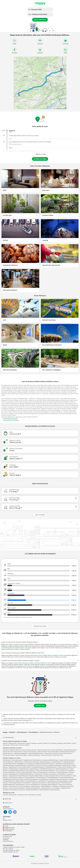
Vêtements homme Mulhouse (33, 788)
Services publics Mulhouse (15, 783)
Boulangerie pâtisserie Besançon (17, 771)
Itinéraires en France (20, 750)
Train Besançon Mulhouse (10, 419)
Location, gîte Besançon (68, 762)
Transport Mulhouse (41, 778)
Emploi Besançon (13, 767)
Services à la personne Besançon (24, 772)
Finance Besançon (30, 771)
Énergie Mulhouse (66, 788)
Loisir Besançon (31, 764)
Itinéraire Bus (6, 745)
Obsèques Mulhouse (30, 778)
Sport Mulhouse (42, 781)
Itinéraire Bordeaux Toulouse (67, 752)
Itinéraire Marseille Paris (70, 750)
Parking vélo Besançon (21, 765)
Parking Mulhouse (7, 779)
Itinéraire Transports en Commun (34, 743)
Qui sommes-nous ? (8, 837)
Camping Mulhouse (43, 779)
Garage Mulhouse (13, 776)
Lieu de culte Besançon (62, 771)
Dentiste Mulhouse (20, 785)
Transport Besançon (56, 762)
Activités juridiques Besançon (27, 774)
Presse (5, 841)
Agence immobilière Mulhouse (53, 776)
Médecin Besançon (69, 764)
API (4, 819)
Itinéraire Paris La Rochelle (51, 753)
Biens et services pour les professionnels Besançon (49, 765)
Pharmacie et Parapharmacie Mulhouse (29, 790)
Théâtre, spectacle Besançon (65, 767)
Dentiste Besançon (24, 769)
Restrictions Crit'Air (23, 795)
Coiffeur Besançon (19, 762)
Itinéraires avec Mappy (8, 750)
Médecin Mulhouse (20, 781)
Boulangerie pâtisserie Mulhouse (49, 785)
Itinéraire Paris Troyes (58, 755)
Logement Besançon (14, 774)
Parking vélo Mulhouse (9, 781)
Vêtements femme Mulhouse (39, 783)
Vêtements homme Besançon (50, 774)
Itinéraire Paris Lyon (31, 750)
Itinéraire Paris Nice (42, 752)
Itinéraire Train (47, 743)
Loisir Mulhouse (56, 788)
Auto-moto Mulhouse (66, 776)
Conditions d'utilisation (8, 847)
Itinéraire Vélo (21, 743)
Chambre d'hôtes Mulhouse (66, 778)
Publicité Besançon (14, 769)
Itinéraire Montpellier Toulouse (36, 753)
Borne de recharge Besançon (40, 772)
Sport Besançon (31, 765)
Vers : (38, 14)
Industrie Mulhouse (46, 786)
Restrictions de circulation (35, 795)
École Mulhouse (27, 783)
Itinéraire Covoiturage (57, 743)
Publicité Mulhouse (66, 783)
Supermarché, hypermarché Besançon (45, 771)
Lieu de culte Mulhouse (25, 786)
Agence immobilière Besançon (67, 760)
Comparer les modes (40, 626)
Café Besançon (52, 772)
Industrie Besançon (34, 769)
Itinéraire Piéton (13, 743)
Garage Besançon (28, 760)
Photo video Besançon (62, 772)
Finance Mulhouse (13, 786)
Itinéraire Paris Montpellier (21, 753)
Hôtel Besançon (7, 760)
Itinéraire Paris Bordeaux (57, 750)
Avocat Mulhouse (51, 781)
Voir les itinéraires (40, 20)
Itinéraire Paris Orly (18, 752)
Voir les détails (40, 515)
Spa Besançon (39, 774)
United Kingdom (8, 831)
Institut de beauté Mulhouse (54, 783)
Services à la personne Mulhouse (17, 788)
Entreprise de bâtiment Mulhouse (36, 776)
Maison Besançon (37, 760)
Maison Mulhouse (23, 776)
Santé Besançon (59, 764)
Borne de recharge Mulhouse (33, 785)
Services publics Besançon (25, 767)
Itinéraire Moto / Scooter (70, 743)
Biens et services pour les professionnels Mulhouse (25, 779)
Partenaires (10, 841)
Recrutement (6, 838)
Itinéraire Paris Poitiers (22, 755)
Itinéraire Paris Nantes (54, 752)
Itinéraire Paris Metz (46, 755)
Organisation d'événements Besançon (45, 764)
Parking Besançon (22, 764)
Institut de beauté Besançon (62, 769)
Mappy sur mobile (7, 820)
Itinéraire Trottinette (24, 745)
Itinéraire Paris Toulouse (30, 752)
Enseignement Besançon (38, 767)
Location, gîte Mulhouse (53, 778)
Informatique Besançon (51, 767)
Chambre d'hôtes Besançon (10, 764)
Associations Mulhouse (32, 781)
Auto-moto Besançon (8, 762)
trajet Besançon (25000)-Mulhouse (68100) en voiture (49, 655)
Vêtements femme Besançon (47, 769)
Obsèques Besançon (45, 762)
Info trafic (5, 795)
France (6, 826)
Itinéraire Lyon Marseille (34, 755)
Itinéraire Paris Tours (8, 753)
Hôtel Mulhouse (62, 774)
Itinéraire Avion (15, 745)
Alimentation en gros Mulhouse (10, 790)
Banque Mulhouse (36, 786)
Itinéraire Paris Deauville (44, 750)
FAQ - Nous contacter (8, 849)
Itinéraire (5, 743)
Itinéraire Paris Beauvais (9, 755)
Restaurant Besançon (17, 760)
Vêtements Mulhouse (45, 790)
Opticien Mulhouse (55, 790)
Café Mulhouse (55, 786)
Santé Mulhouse (73, 779)
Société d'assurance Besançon (32, 762)
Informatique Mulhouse (62, 781)
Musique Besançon (67, 765)
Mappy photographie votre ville (11, 852)
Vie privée (17, 847)
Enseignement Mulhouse (9, 785)
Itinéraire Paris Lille (8, 752)
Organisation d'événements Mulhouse (58, 779)
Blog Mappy (6, 840)
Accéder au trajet (40, 159)
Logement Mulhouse (46, 788)
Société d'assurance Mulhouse (16, 778)
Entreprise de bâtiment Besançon (51, 760)
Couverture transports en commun (11, 850)
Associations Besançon (8, 765)
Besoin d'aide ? (8, 803)
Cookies (23, 847)
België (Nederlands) (9, 829)
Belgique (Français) (9, 828)
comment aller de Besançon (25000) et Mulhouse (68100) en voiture (32, 663)
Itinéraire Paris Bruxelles (65, 753)
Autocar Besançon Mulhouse (11, 420)
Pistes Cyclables (13, 795)
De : (35, 9)
